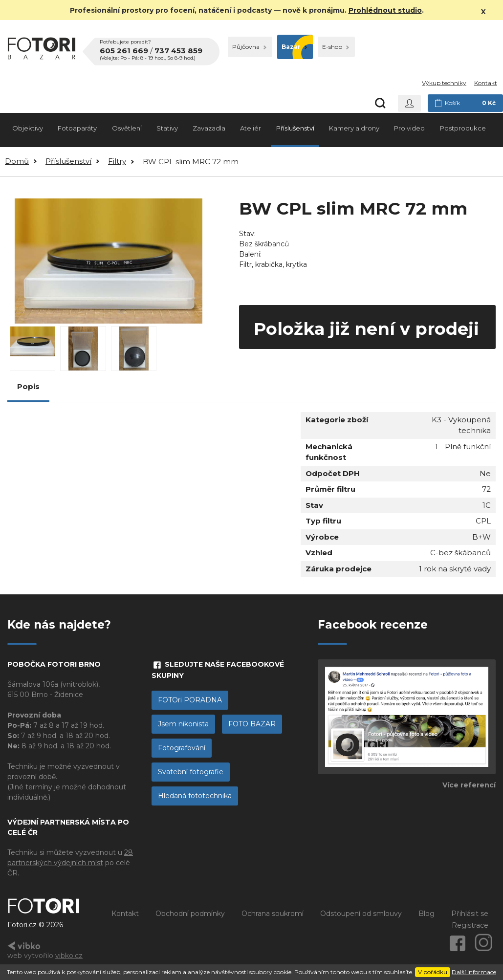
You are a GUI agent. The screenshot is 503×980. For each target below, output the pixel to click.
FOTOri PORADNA (190, 700)
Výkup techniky (444, 83)
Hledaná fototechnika (195, 796)
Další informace (474, 972)
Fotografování (182, 748)
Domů (17, 161)
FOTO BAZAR (252, 724)
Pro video (409, 128)
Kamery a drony (354, 128)
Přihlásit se (470, 914)
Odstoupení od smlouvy (361, 914)
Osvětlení (127, 128)
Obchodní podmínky (190, 914)
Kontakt (486, 83)
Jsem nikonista (183, 724)
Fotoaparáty (77, 128)
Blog (426, 914)
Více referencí (469, 785)
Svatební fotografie (191, 772)
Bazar (295, 47)
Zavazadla (209, 128)
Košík (465, 103)
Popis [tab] (28, 386)
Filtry (117, 161)
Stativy (167, 128)
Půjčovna (249, 47)
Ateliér (251, 128)
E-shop (336, 47)
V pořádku (433, 972)
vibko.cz (69, 956)
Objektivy (28, 128)
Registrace (470, 925)
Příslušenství (295, 128)
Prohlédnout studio (385, 10)
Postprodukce (463, 128)
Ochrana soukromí (273, 914)
